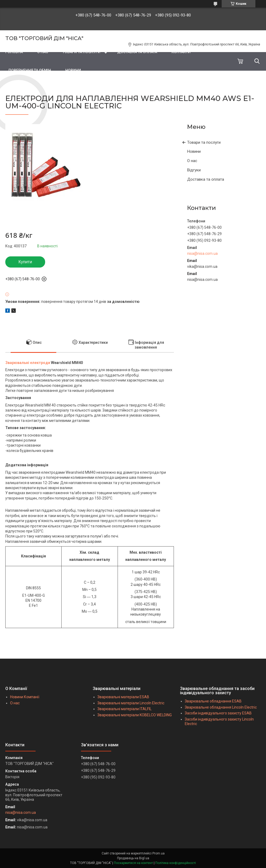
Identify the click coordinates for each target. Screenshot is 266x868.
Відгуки (194, 170)
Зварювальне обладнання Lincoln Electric (221, 707)
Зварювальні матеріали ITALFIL (125, 709)
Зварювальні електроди (28, 363)
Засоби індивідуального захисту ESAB (218, 713)
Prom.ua (158, 853)
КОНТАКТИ (181, 52)
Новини (194, 151)
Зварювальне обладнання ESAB (213, 701)
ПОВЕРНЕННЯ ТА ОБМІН (30, 70)
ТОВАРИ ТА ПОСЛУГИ (81, 52)
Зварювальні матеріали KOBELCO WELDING (135, 715)
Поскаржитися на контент (133, 863)
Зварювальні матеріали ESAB (123, 697)
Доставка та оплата (206, 179)
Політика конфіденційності (176, 863)
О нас (192, 161)
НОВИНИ (73, 70)
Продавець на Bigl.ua (133, 858)
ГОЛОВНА (14, 52)
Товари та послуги (204, 142)
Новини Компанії (25, 697)
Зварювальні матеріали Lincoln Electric (131, 703)
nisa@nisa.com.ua (202, 253)
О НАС (43, 52)
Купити (25, 262)
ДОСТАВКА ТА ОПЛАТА (137, 52)
